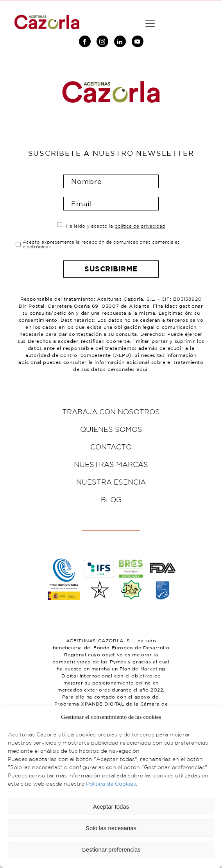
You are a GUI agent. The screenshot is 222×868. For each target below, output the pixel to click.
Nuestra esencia (111, 482)
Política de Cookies (111, 784)
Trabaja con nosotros (111, 412)
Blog (111, 499)
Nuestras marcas (111, 464)
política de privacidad (140, 226)
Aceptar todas (111, 807)
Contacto (111, 447)
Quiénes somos (111, 429)
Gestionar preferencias (111, 849)
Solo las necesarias (111, 828)
